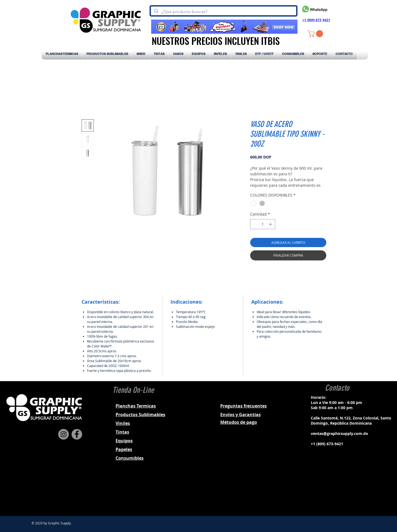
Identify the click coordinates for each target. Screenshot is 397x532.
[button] (316, 34)
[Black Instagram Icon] (336, 492)
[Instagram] (63, 434)
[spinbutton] (263, 224)
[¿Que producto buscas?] (223, 12)
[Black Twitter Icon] (343, 492)
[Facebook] (77, 434)
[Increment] (271, 224)
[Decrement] (254, 224)
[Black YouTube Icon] (351, 492)
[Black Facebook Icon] (329, 492)
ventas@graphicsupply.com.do (339, 433)
